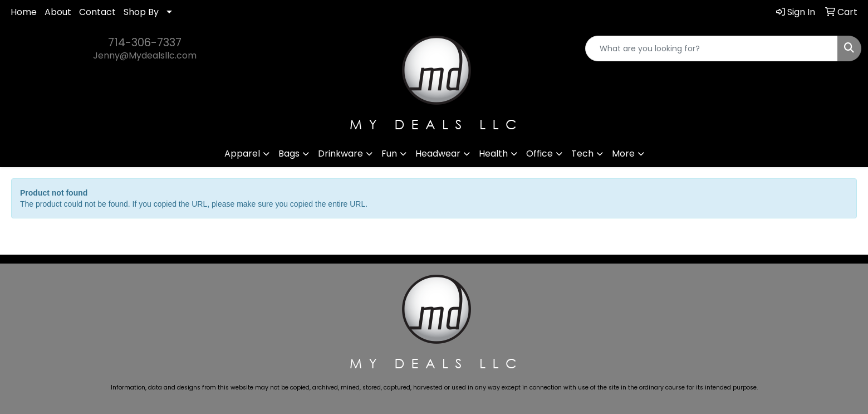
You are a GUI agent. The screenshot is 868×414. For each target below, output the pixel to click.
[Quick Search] (712, 48)
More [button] (623, 154)
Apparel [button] (242, 154)
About (58, 12)
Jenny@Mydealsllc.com (145, 55)
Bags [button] (289, 154)
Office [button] (540, 154)
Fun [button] (389, 154)
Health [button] (493, 154)
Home (24, 12)
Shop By (141, 12)
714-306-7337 (145, 42)
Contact (97, 12)
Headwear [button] (438, 154)
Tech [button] (582, 154)
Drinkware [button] (340, 154)
